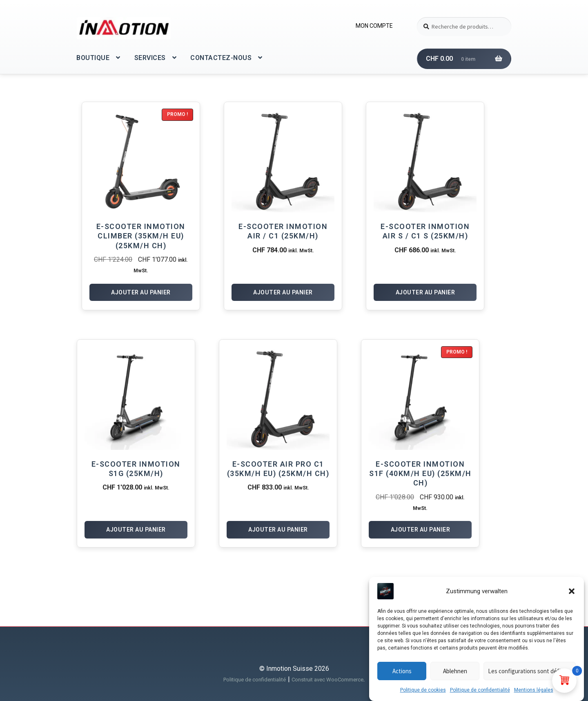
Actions (402, 675)
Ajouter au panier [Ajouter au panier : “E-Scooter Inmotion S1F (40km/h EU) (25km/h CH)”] (421, 530)
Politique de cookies (423, 694)
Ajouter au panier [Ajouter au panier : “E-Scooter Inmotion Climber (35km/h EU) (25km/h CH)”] (141, 292)
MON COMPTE (374, 26)
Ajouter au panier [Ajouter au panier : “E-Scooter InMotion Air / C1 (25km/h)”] (283, 292)
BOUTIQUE (93, 58)
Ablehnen (455, 675)
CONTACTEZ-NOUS (221, 58)
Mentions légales (534, 694)
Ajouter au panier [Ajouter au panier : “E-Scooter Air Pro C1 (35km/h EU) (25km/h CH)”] (278, 530)
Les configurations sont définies (530, 675)
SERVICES (150, 58)
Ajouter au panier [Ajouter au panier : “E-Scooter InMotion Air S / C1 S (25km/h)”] (425, 292)
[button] (572, 596)
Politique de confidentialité (480, 694)
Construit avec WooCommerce (327, 680)
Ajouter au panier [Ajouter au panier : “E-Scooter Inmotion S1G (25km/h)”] (136, 530)
